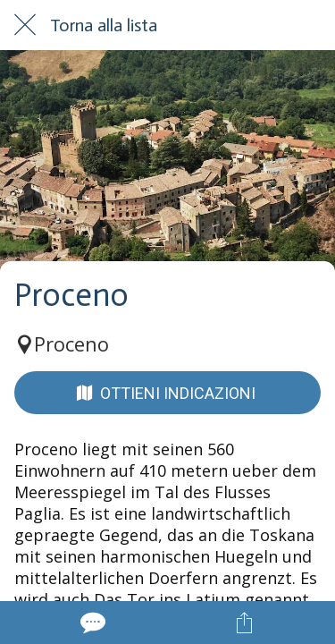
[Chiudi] (25, 25)
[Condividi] (244, 623)
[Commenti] (91, 623)
